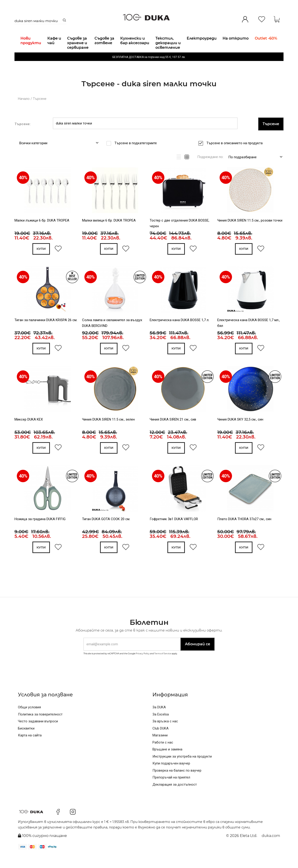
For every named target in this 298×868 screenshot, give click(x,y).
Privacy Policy (143, 666)
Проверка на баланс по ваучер (177, 783)
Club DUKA (160, 741)
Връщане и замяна (167, 762)
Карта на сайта (30, 748)
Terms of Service (163, 666)
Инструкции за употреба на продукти (182, 769)
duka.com (271, 848)
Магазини (160, 748)
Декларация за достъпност (175, 797)
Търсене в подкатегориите (137, 155)
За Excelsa (161, 727)
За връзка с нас (165, 734)
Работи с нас (163, 755)
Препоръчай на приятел (171, 790)
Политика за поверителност (40, 727)
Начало (24, 110)
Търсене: (23, 136)
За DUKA (159, 720)
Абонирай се (198, 657)
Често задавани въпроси (38, 734)
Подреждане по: (210, 168)
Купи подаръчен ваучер (171, 776)
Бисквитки (26, 741)
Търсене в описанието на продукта (236, 155)
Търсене (40, 110)
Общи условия (29, 720)
